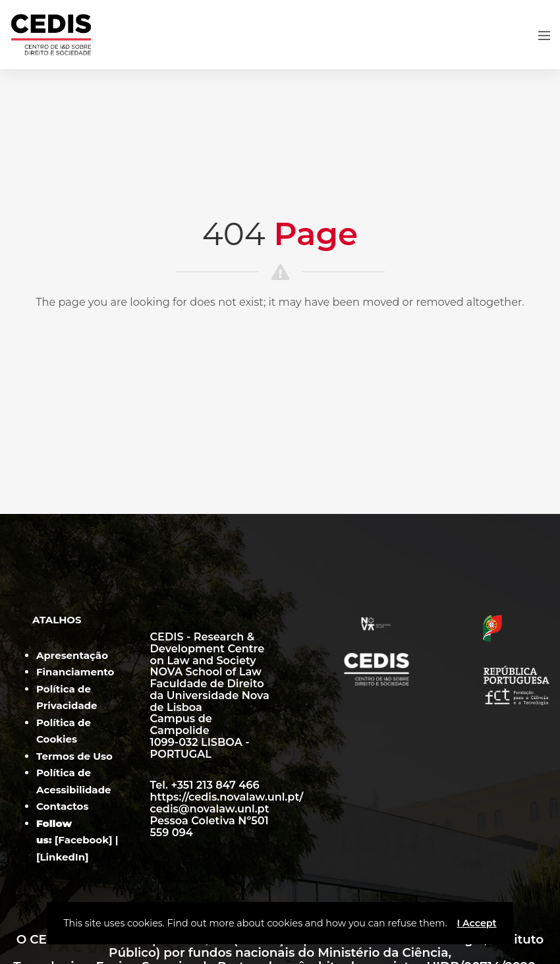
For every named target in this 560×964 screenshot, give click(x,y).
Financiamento (75, 672)
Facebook (83, 840)
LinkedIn (63, 857)
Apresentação (72, 655)
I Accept (476, 923)
